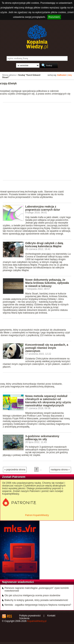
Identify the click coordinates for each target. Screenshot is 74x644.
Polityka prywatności (30, 616)
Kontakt (51, 616)
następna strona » (60, 470)
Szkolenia (24, 618)
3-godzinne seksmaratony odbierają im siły (42, 438)
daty (70, 75)
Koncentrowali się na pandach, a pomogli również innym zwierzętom (47, 348)
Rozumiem (54, 17)
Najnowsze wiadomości (18, 582)
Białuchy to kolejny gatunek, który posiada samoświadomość (36, 600)
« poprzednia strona (15, 470)
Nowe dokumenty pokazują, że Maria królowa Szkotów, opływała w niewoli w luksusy (47, 283)
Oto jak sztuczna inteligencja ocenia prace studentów (32, 595)
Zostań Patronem (14, 477)
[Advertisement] (37, 141)
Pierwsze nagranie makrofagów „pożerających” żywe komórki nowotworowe (37, 589)
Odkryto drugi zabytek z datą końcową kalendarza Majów (44, 245)
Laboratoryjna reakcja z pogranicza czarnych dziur (43, 208)
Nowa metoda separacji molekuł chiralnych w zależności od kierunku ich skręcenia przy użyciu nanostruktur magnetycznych (48, 401)
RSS (9, 616)
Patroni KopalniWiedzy (37, 515)
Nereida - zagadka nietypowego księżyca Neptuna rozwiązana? (38, 605)
